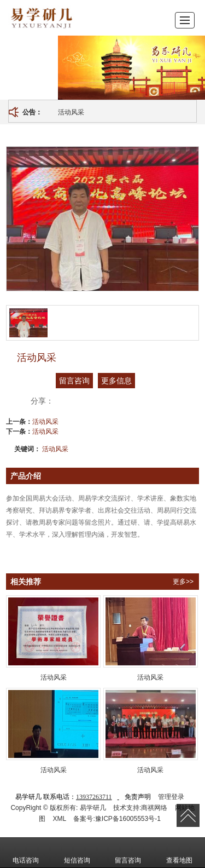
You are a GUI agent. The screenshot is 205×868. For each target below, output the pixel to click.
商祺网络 (154, 808)
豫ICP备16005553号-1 (128, 819)
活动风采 (71, 112)
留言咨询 (74, 381)
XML (59, 819)
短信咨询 (77, 853)
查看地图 (179, 853)
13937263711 (94, 797)
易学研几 (93, 808)
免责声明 (138, 797)
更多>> (183, 582)
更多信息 (116, 381)
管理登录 (171, 797)
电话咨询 (26, 853)
